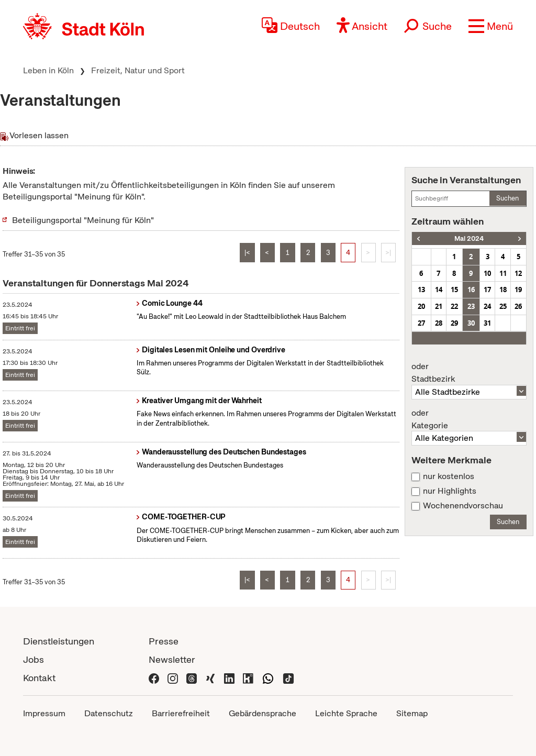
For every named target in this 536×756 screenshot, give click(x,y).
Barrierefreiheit (181, 713)
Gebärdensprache (263, 713)
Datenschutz (109, 713)
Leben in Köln (48, 70)
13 (421, 290)
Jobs (33, 659)
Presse (164, 641)
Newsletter (172, 659)
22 (454, 306)
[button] (491, 26)
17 (487, 290)
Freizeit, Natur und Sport (138, 70)
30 (471, 323)
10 (487, 273)
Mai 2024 (469, 238)
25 (503, 306)
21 (439, 306)
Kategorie (469, 419)
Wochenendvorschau (463, 506)
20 (421, 306)
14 (439, 290)
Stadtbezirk (469, 373)
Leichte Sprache (346, 713)
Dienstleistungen (59, 641)
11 (503, 273)
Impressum (44, 713)
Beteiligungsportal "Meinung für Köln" (83, 220)
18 (503, 290)
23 (471, 306)
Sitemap (412, 713)
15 (454, 290)
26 (518, 306)
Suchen (507, 198)
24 (487, 306)
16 (471, 290)
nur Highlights (450, 491)
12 (518, 273)
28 (439, 323)
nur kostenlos (449, 476)
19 (518, 290)
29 (454, 323)
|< (247, 253)
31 (487, 323)
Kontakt (39, 678)
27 (421, 323)
